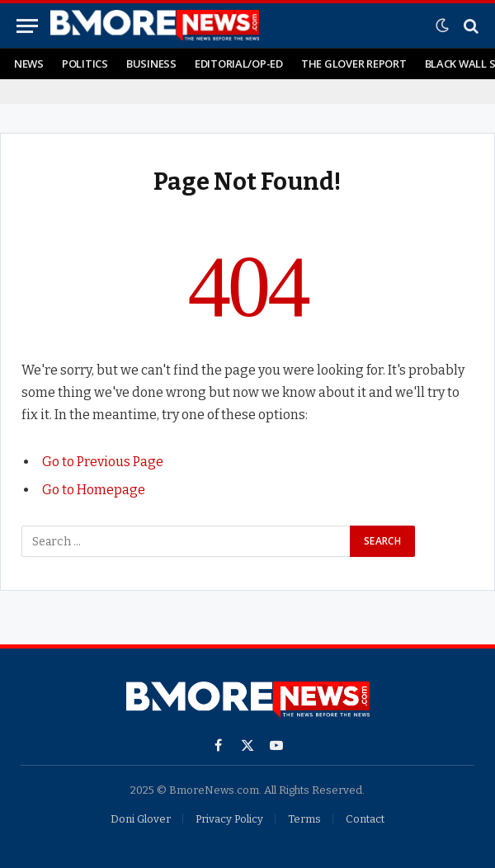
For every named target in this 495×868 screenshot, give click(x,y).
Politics (85, 64)
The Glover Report (354, 64)
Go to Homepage (94, 490)
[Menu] (27, 26)
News (29, 64)
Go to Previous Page (103, 462)
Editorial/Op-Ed (239, 64)
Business (151, 64)
